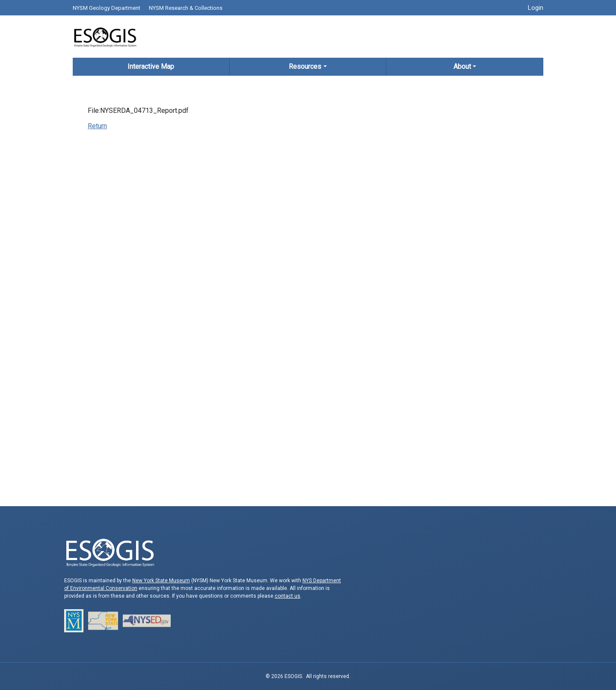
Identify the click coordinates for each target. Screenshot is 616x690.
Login (536, 8)
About (462, 66)
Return (97, 126)
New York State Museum (161, 581)
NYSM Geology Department (107, 8)
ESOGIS (105, 37)
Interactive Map (151, 66)
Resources (305, 66)
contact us (287, 596)
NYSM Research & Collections (186, 8)
